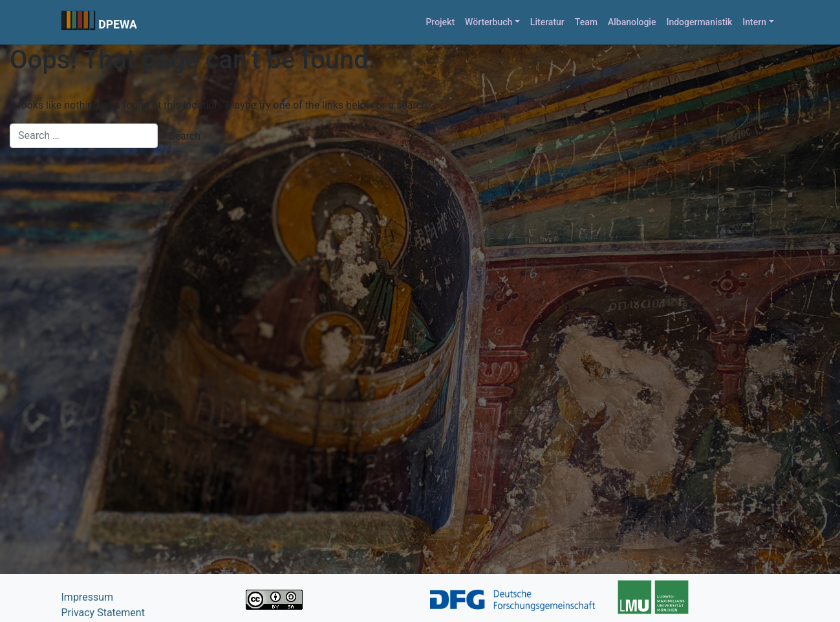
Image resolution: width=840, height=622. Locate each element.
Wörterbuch (489, 22)
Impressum (88, 597)
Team (586, 22)
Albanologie (632, 22)
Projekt (440, 22)
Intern (754, 22)
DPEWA (118, 25)
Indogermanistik (699, 22)
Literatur (547, 22)
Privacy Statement (103, 613)
